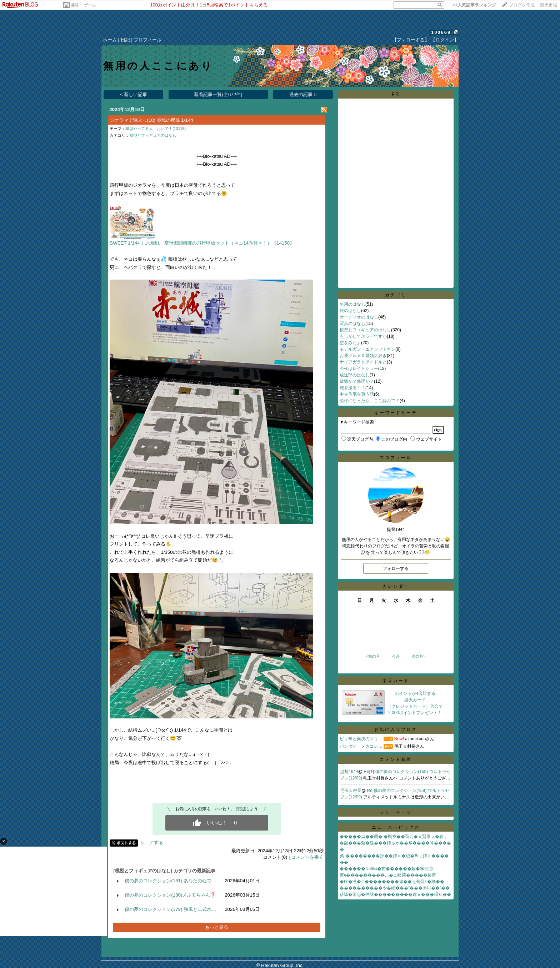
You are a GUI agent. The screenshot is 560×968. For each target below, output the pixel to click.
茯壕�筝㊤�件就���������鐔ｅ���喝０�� (395, 894)
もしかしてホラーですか (363, 336)
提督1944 (349, 772)
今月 (396, 656)
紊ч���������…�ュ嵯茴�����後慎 (388, 875)
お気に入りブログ (396, 729)
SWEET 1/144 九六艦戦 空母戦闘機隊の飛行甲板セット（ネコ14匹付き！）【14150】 (202, 243)
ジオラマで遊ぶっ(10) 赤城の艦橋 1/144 (151, 120)
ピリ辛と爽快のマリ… (361, 739)
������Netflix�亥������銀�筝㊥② (386, 869)
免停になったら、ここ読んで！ (370, 401)
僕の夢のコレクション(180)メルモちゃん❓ (170, 895)
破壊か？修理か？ (357, 381)
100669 (441, 32)
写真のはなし (352, 323)
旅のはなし (350, 311)
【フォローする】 (411, 40)
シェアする (152, 842)
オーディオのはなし (359, 317)
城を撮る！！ (352, 388)
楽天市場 (549, 5)
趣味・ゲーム (84, 5)
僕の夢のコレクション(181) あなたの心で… (170, 881)
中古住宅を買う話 (357, 394)
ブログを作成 (522, 5)
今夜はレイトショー (359, 368)
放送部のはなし (355, 375)
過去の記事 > (303, 94)
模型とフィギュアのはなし (153, 135)
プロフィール (147, 40)
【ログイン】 (445, 40)
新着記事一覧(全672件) (218, 94)
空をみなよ (350, 343)
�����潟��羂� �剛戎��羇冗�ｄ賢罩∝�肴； (394, 837)
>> (474, 5)
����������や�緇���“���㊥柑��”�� (395, 888)
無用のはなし (352, 304)
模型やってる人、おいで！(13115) (156, 129)
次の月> (418, 656)
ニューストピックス (396, 827)
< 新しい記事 (134, 94)
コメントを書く (307, 857)
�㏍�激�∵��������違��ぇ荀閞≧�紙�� (392, 882)
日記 (125, 40)
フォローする (396, 568)
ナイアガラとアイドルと (363, 362)
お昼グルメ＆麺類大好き (363, 356)
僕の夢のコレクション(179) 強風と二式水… (170, 909)
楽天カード (396, 681)
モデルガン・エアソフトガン (367, 349)
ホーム (110, 40)
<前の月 (373, 656)
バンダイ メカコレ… (361, 746)
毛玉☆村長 (351, 791)
